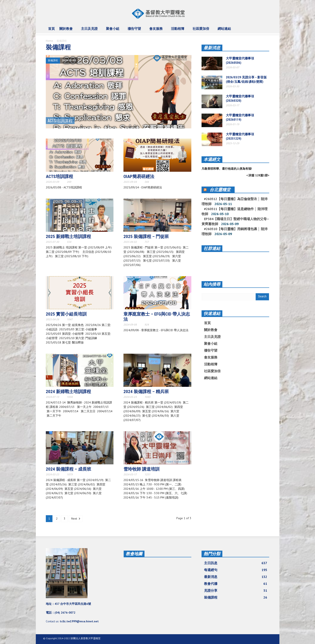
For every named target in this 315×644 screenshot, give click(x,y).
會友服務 (157, 30)
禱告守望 (135, 30)
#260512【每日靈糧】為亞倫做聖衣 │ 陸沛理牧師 (235, 201)
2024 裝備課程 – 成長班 (68, 469)
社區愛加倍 (202, 30)
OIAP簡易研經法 (139, 177)
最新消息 (212, 48)
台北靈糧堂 (220, 190)
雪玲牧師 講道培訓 (141, 469)
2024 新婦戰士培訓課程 (68, 392)
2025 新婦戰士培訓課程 (68, 237)
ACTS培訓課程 (59, 177)
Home (49, 41)
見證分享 (236, 590)
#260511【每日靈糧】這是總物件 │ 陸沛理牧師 (235, 211)
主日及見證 (90, 30)
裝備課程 (53, 60)
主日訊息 (236, 563)
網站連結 (225, 30)
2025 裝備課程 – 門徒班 (146, 237)
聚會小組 (113, 30)
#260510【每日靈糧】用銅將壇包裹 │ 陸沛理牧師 (235, 231)
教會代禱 (236, 584)
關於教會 (67, 30)
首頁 (51, 29)
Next (76, 519)
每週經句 (236, 570)
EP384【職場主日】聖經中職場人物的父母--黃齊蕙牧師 (235, 221)
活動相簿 (178, 30)
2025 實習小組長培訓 (66, 314)
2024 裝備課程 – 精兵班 (146, 392)
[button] (265, 28)
